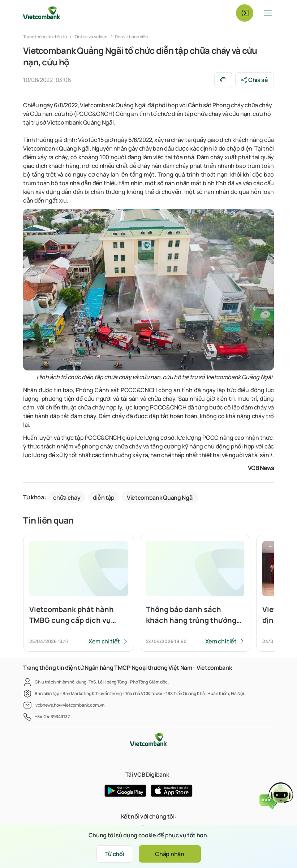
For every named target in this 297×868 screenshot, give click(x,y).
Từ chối (115, 854)
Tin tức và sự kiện (91, 37)
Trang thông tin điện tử (45, 37)
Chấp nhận (169, 854)
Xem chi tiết (104, 641)
